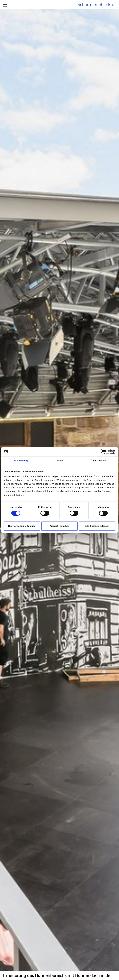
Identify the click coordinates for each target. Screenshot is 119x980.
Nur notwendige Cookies (22, 526)
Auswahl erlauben (59, 526)
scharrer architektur (97, 5)
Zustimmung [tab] (21, 461)
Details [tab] (59, 461)
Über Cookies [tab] (98, 461)
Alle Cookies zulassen (97, 526)
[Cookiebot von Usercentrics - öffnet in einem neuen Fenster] (102, 452)
